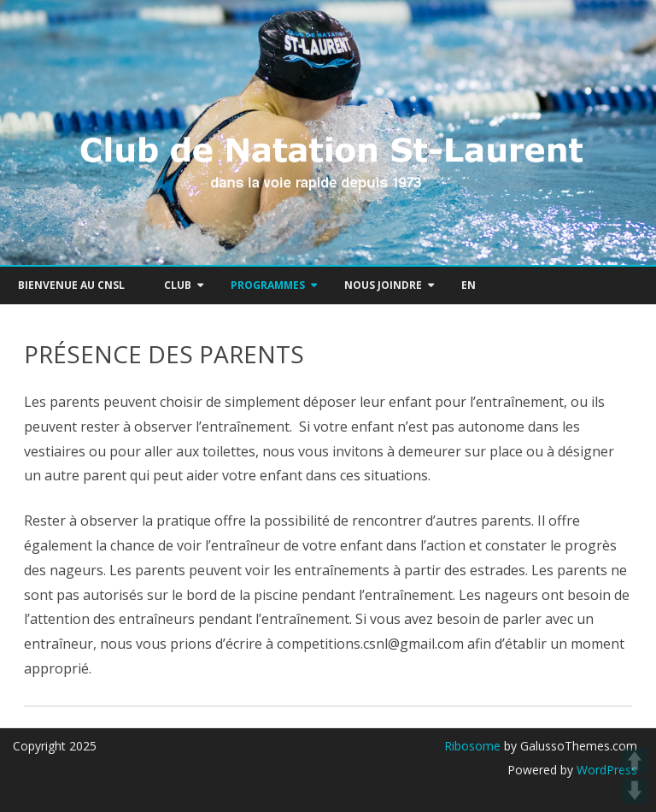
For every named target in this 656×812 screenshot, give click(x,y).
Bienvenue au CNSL (71, 285)
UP (635, 761)
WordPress (605, 770)
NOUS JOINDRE (383, 285)
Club (178, 285)
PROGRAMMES (268, 285)
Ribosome (472, 746)
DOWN (635, 791)
